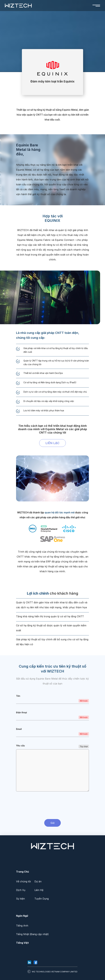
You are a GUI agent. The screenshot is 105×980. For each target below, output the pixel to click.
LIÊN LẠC (52, 443)
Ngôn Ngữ (22, 916)
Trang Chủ (22, 872)
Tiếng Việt (22, 943)
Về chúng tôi (23, 881)
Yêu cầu (20, 746)
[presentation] (52, 806)
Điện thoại (22, 712)
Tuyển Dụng (42, 899)
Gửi (52, 823)
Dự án (38, 881)
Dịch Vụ (21, 890)
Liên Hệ (39, 890)
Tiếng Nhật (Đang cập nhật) (32, 934)
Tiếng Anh (22, 926)
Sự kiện (20, 899)
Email (19, 729)
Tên (18, 696)
